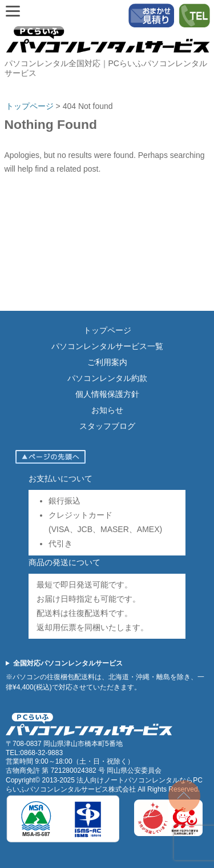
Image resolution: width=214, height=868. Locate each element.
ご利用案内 (107, 362)
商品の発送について (64, 562)
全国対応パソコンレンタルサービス (68, 663)
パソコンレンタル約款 (107, 378)
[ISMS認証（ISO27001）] (63, 841)
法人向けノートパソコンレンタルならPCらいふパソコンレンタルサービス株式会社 (104, 785)
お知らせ (107, 410)
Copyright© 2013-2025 (41, 780)
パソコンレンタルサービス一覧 (107, 346)
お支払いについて (60, 478)
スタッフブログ (107, 426)
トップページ (107, 330)
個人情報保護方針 (107, 394)
